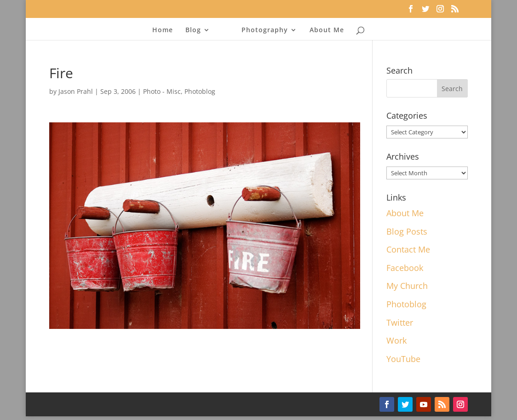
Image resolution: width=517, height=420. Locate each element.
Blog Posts (407, 231)
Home (163, 30)
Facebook (405, 268)
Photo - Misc (162, 91)
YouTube (403, 359)
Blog (193, 30)
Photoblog (200, 91)
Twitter (400, 322)
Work (396, 340)
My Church (407, 286)
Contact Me (408, 249)
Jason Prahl (76, 91)
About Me (327, 30)
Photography (265, 30)
